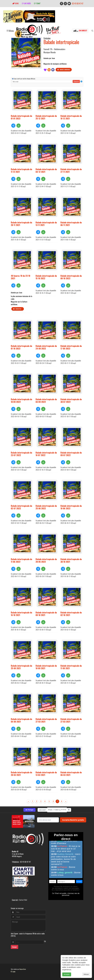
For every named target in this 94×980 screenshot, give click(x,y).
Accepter (67, 974)
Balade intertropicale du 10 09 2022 (21, 400)
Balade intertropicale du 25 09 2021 (21, 667)
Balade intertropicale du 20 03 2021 (21, 774)
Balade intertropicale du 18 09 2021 (46, 667)
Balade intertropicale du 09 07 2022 (71, 454)
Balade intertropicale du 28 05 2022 (46, 560)
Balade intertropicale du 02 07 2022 (21, 507)
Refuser (86, 974)
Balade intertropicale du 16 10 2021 (21, 614)
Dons (16, 3)
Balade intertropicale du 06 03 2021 (71, 774)
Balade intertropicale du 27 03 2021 (46, 720)
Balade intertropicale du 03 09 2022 (46, 400)
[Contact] (53, 70)
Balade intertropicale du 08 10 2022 (71, 277)
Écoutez (17, 309)
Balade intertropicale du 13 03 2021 (46, 774)
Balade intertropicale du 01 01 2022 (21, 117)
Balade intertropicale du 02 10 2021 (71, 614)
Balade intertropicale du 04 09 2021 (21, 720)
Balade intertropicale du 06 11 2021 (71, 224)
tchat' (37, 3)
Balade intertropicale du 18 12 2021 (71, 117)
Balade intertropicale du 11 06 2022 (21, 560)
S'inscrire (76, 81)
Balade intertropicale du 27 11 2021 (71, 170)
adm (13, 972)
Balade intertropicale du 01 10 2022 (21, 347)
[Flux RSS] (49, 70)
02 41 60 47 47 (78, 4)
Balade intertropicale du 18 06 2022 (71, 507)
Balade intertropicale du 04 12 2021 (46, 170)
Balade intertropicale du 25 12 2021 (46, 117)
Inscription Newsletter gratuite (73, 820)
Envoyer (15, 947)
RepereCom (23, 969)
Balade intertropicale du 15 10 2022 (46, 277)
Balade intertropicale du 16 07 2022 (46, 454)
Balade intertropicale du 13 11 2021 (46, 224)
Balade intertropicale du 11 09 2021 (71, 667)
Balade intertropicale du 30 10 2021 (71, 560)
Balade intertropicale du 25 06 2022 (46, 507)
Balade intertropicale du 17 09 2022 (71, 347)
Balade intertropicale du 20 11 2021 (21, 224)
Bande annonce (64, 70)
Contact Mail (23, 900)
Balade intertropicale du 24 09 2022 (46, 347)
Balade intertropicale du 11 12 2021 (21, 170)
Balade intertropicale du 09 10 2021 (46, 614)
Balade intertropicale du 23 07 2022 (21, 454)
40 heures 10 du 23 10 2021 (21, 277)
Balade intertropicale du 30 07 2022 (71, 400)
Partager (29, 810)
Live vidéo (26, 3)
